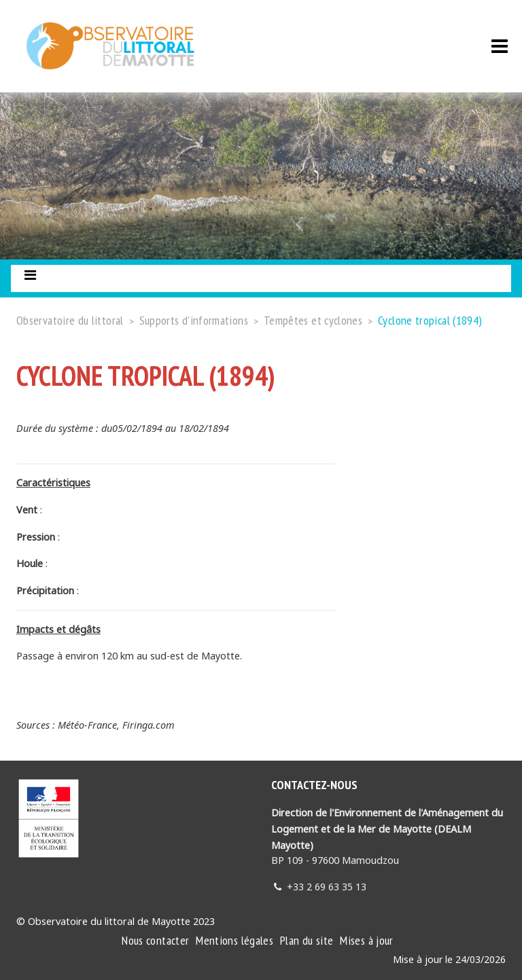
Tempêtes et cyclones (313, 320)
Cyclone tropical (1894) (430, 320)
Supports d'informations (194, 320)
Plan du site (307, 940)
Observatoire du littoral (70, 320)
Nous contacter (155, 940)
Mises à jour (366, 940)
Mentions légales (234, 940)
